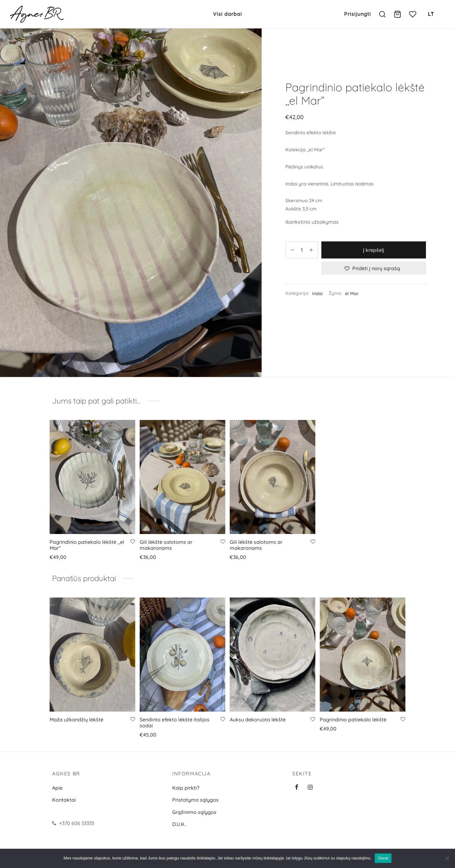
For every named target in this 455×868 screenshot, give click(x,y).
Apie (57, 788)
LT (431, 14)
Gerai (383, 858)
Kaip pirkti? (186, 788)
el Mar (352, 294)
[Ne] (447, 858)
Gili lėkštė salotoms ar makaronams (166, 545)
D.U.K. (179, 824)
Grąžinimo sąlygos (194, 812)
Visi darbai (227, 14)
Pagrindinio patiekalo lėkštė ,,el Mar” (87, 545)
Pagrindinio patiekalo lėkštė (353, 719)
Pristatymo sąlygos (195, 800)
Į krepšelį (374, 250)
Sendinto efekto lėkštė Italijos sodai (175, 722)
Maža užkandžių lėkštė (76, 719)
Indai (317, 294)
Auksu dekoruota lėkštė (258, 719)
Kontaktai (64, 800)
